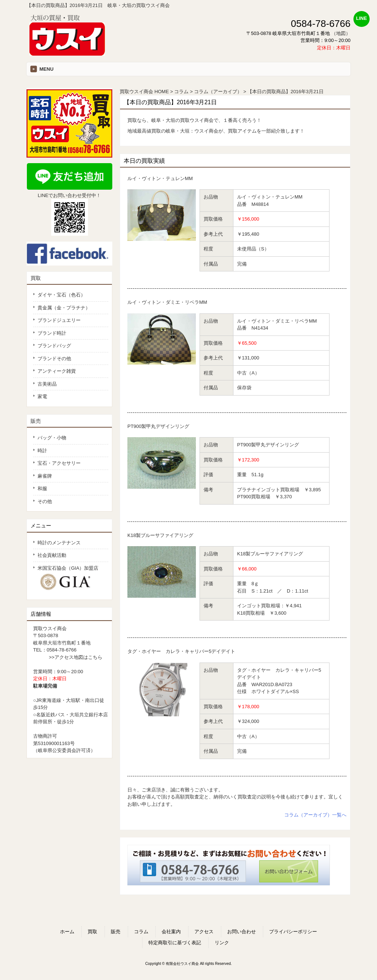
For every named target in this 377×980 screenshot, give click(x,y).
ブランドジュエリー (59, 320)
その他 (45, 501)
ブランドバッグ (54, 346)
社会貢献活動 (52, 555)
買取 (36, 278)
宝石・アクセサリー (59, 463)
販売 (36, 421)
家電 (42, 396)
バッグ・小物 (52, 438)
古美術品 (47, 384)
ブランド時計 (52, 333)
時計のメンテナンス (59, 543)
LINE (362, 18)
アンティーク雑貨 (57, 371)
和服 (42, 489)
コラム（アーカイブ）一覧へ (315, 815)
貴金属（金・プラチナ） (64, 308)
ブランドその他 (54, 359)
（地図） (341, 33)
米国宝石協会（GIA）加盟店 (71, 578)
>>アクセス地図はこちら (76, 657)
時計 (42, 451)
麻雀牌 (45, 476)
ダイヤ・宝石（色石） (61, 295)
